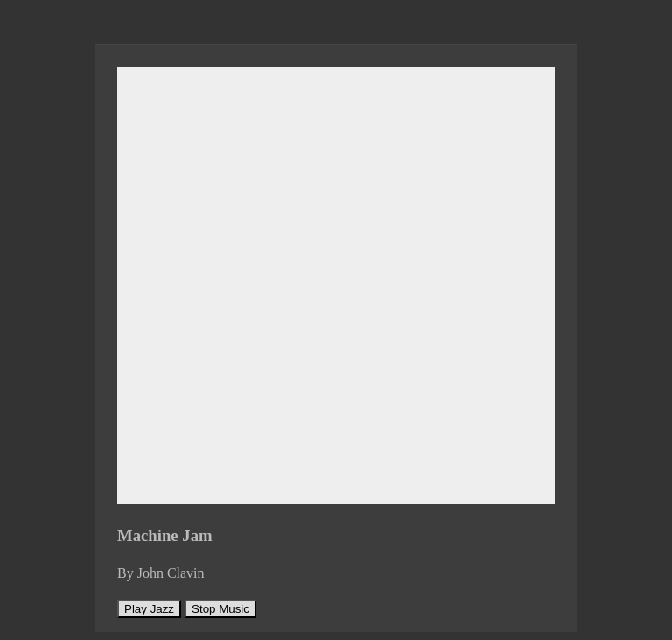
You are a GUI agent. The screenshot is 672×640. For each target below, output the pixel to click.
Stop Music (220, 609)
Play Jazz (149, 609)
